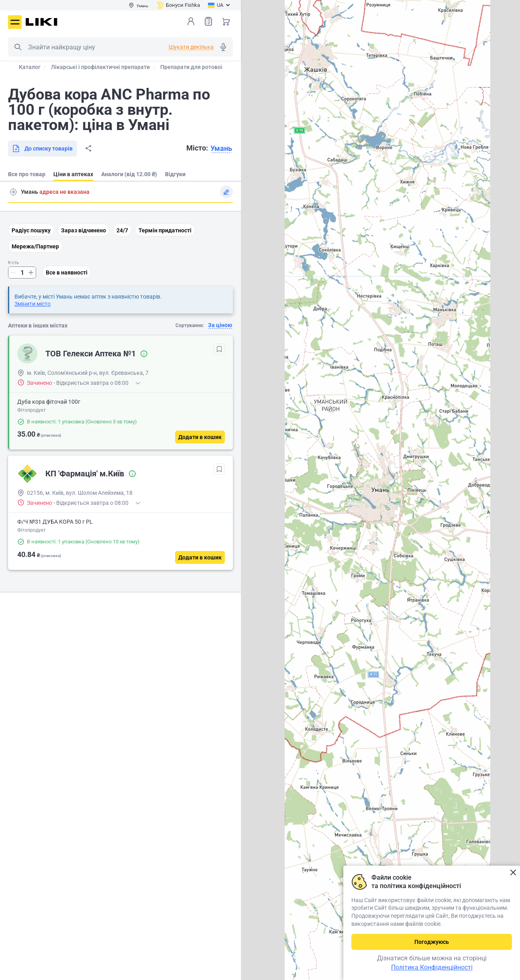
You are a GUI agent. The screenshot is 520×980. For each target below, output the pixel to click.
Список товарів (208, 21)
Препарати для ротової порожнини (207, 67)
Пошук (18, 47)
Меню (15, 22)
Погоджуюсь (432, 942)
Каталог (30, 67)
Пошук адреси (13, 192)
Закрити (513, 873)
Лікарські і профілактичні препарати (100, 67)
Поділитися (88, 148)
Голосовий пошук (223, 47)
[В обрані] (219, 349)
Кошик (226, 21)
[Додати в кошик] (200, 437)
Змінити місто (33, 304)
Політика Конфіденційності (432, 967)
